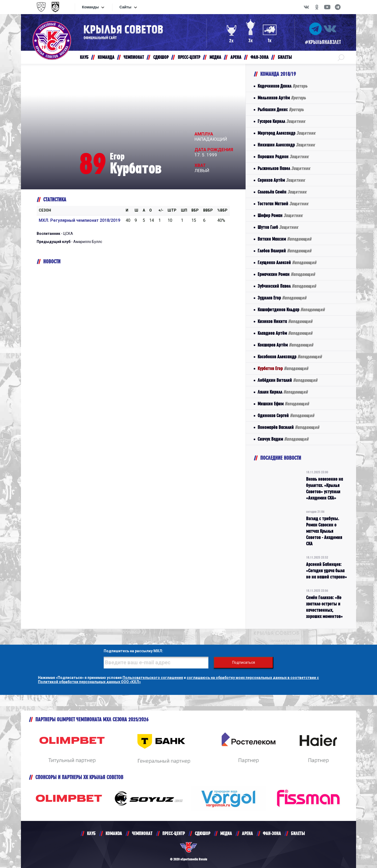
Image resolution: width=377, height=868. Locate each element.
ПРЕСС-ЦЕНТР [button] (189, 57)
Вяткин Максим (284, 239)
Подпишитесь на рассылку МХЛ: (133, 651)
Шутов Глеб (278, 227)
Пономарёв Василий (288, 427)
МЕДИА (226, 833)
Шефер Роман (280, 215)
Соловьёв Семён (282, 192)
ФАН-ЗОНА (272, 833)
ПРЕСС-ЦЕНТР (174, 833)
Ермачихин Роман (286, 274)
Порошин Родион (283, 157)
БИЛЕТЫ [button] (285, 57)
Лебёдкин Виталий (287, 380)
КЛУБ (91, 833)
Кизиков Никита (285, 321)
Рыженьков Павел (284, 168)
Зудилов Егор (282, 298)
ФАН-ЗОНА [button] (260, 57)
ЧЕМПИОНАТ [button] (134, 57)
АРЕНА (247, 833)
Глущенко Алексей (287, 262)
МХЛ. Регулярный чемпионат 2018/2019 (79, 220)
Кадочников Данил (282, 86)
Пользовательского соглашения (153, 678)
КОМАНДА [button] (106, 57)
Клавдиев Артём (285, 333)
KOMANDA (114, 833)
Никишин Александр (286, 145)
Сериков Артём (281, 180)
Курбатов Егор (283, 368)
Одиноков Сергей (286, 415)
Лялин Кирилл (283, 392)
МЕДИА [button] (215, 57)
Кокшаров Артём (285, 345)
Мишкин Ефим (283, 404)
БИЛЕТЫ (298, 833)
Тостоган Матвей (283, 204)
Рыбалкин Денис (281, 109)
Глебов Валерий (284, 251)
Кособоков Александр (290, 357)
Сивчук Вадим (283, 439)
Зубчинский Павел (287, 286)
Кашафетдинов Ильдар (291, 310)
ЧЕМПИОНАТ (142, 833)
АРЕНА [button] (236, 57)
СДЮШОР (203, 833)
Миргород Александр (286, 133)
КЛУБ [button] (84, 57)
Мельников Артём (282, 98)
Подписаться (244, 662)
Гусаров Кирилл (281, 121)
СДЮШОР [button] (161, 57)
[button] (341, 57)
